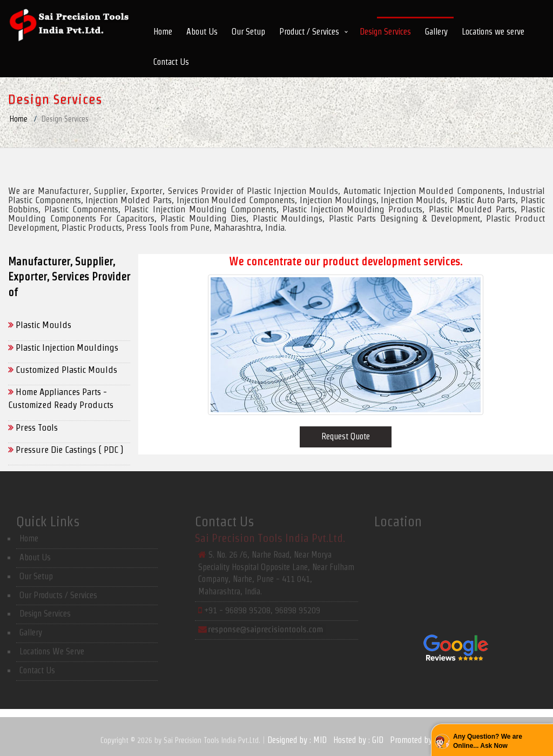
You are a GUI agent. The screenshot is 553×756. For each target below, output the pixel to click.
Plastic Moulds (40, 325)
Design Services (385, 32)
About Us (202, 32)
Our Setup (248, 32)
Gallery (436, 32)
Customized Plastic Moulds (63, 370)
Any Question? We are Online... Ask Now (488, 741)
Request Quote (346, 436)
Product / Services (309, 32)
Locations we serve (493, 32)
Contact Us (171, 62)
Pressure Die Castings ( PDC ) (66, 450)
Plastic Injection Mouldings (63, 347)
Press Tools (33, 427)
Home (163, 32)
